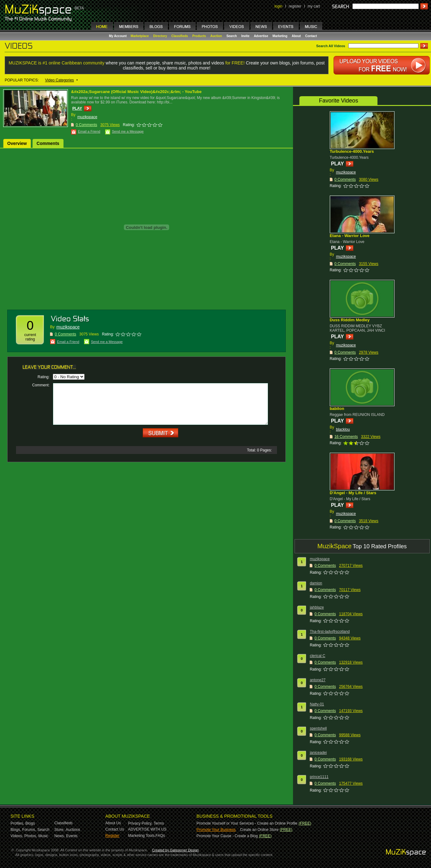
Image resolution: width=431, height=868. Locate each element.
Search (232, 36)
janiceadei (318, 753)
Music (43, 836)
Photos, (31, 836)
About (296, 36)
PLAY (77, 108)
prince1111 (319, 777)
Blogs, (16, 830)
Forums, (29, 830)
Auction (216, 36)
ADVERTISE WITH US (147, 829)
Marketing (280, 36)
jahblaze (317, 607)
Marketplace (140, 36)
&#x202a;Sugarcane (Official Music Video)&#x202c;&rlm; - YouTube (136, 92)
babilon (337, 409)
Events (72, 836)
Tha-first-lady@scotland (330, 632)
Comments (48, 143)
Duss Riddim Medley (350, 320)
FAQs (160, 836)
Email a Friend (89, 131)
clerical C (317, 656)
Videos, (17, 836)
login (278, 6)
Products (199, 36)
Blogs (30, 823)
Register (112, 836)
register (295, 6)
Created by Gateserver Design (176, 850)
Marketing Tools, (142, 836)
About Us (113, 823)
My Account (118, 36)
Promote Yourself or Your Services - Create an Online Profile (247, 823)
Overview (17, 143)
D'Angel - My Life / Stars (353, 493)
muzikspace (87, 117)
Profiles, (17, 823)
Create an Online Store (259, 830)
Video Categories (59, 80)
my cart (314, 6)
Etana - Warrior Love (350, 236)
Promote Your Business (216, 830)
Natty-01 (317, 704)
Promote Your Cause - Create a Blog (227, 836)
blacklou (343, 429)
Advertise (261, 36)
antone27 (318, 680)
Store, (59, 830)
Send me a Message (128, 131)
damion (316, 583)
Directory (160, 36)
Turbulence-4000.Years (352, 151)
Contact (311, 36)
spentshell (318, 728)
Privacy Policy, (140, 823)
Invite (245, 36)
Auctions (73, 830)
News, (60, 836)
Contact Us (115, 829)
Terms (159, 823)
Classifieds (180, 36)
